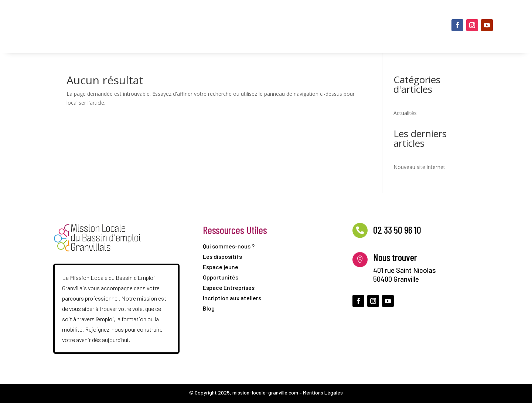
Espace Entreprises (355, 38)
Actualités (405, 113)
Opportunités (363, 15)
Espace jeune (313, 15)
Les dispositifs (262, 15)
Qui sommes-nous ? (206, 15)
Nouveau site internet (419, 167)
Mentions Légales (323, 392)
